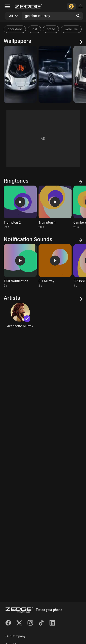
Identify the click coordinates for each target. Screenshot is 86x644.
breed (51, 29)
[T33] (55, 74)
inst (34, 29)
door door (15, 29)
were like (71, 29)
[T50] (20, 74)
